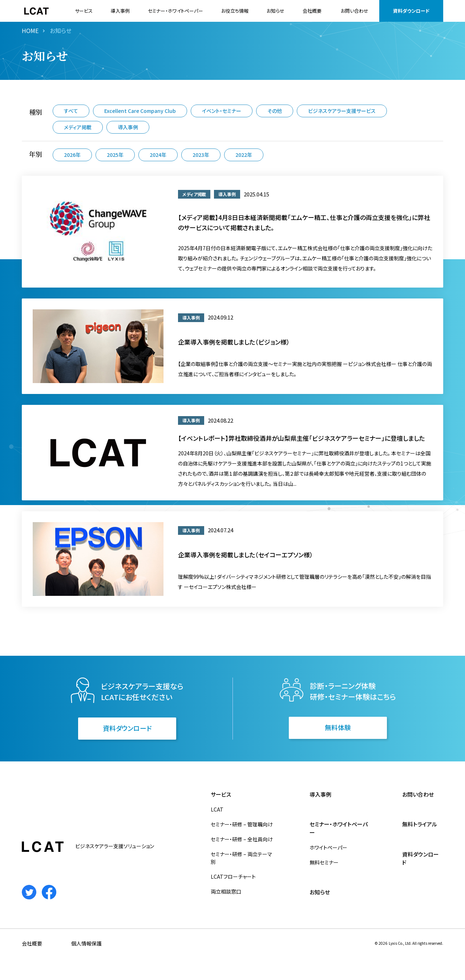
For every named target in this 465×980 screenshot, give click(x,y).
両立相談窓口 (226, 891)
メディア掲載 (78, 127)
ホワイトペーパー (328, 847)
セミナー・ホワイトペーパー (175, 11)
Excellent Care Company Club (140, 111)
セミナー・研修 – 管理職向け (242, 824)
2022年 (244, 155)
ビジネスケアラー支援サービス (342, 111)
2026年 (72, 155)
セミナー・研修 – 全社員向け (242, 839)
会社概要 (312, 11)
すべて (71, 111)
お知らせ (276, 11)
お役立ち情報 (235, 11)
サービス (84, 11)
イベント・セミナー (222, 111)
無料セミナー (324, 862)
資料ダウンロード (411, 11)
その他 (275, 111)
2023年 (201, 155)
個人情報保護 (86, 943)
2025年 (115, 155)
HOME (30, 31)
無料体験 (338, 727)
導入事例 (120, 11)
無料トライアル (420, 824)
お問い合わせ (355, 11)
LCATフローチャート (233, 877)
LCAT (217, 809)
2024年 (158, 155)
